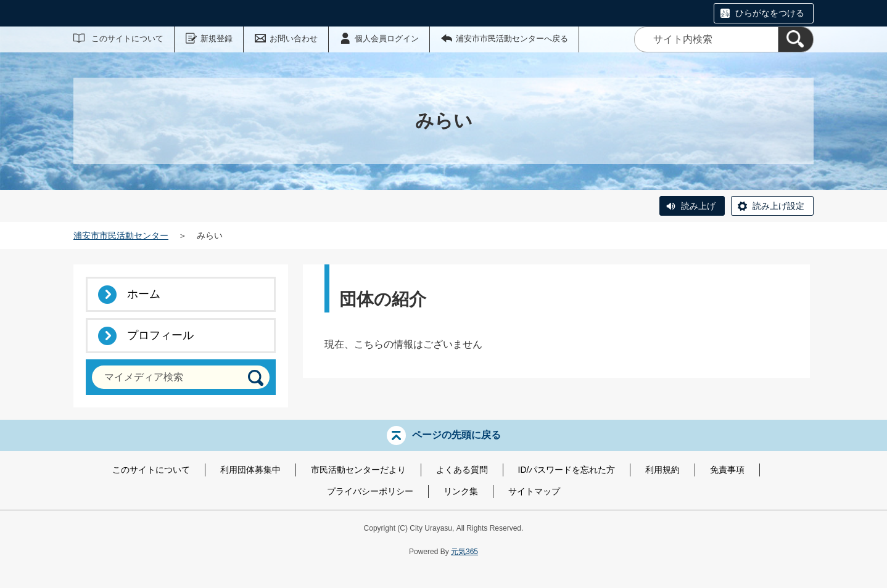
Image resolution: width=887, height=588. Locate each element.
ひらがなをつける (770, 13)
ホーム (144, 294)
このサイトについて (127, 39)
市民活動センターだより (358, 470)
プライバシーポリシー (370, 491)
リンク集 (461, 491)
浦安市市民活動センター (121, 235)
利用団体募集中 (250, 470)
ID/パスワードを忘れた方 (567, 470)
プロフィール (160, 335)
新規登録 (217, 39)
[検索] (796, 39)
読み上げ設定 (778, 206)
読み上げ (698, 206)
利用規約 (662, 470)
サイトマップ (534, 491)
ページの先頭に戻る (456, 435)
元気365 (464, 552)
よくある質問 (462, 470)
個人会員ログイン (387, 39)
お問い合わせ (294, 39)
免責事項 (727, 470)
